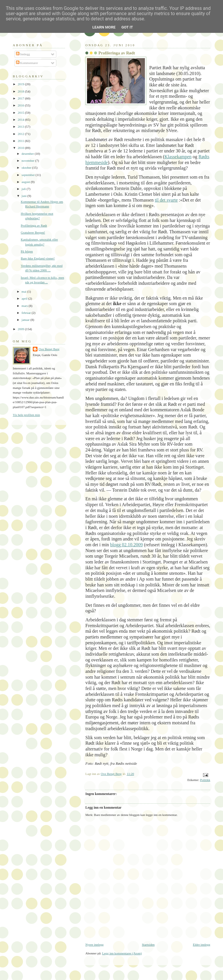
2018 (21, 91)
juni (24, 196)
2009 (21, 329)
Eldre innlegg (202, 945)
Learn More (104, 27)
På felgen (27, 251)
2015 (21, 113)
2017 (21, 98)
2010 (21, 148)
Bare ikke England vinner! (38, 258)
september (28, 175)
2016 (21, 105)
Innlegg (23, 54)
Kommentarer (27, 63)
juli (24, 189)
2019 (21, 84)
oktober (27, 168)
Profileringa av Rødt (34, 225)
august (26, 182)
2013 (21, 127)
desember (28, 154)
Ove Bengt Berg (49, 349)
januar (26, 320)
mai (24, 291)
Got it (127, 27)
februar (27, 313)
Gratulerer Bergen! (33, 232)
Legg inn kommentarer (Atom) (122, 953)
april (25, 298)
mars (25, 306)
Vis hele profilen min (26, 415)
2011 (21, 141)
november (28, 161)
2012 (21, 134)
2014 (21, 120)
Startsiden (148, 945)
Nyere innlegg (95, 945)
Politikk (205, 780)
